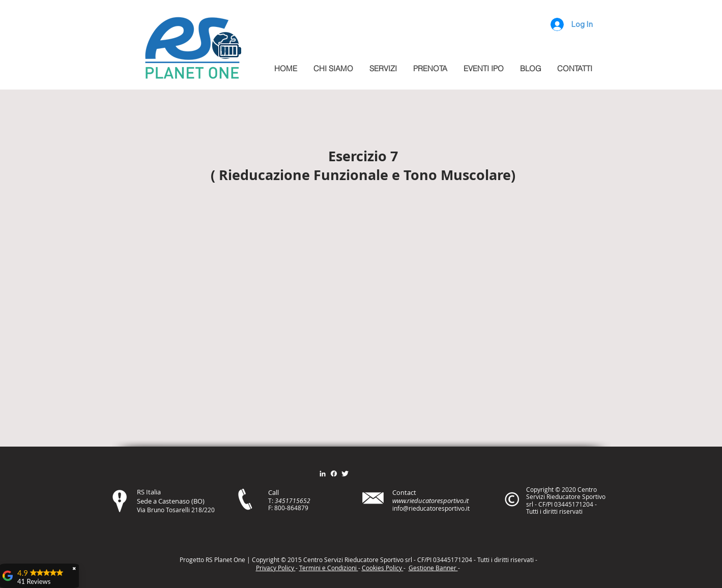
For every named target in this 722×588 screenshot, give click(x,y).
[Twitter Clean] (345, 474)
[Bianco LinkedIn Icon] (323, 474)
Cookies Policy (383, 568)
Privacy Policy (276, 568)
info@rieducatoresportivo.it (431, 508)
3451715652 (293, 501)
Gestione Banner (433, 568)
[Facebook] (334, 474)
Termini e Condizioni (329, 568)
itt (504, 560)
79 (305, 508)
